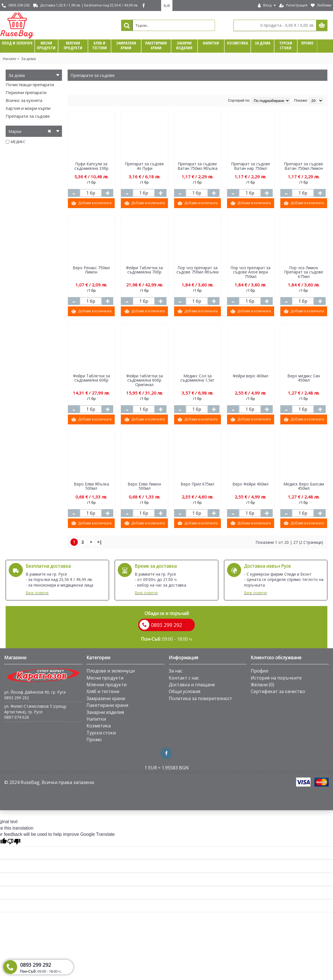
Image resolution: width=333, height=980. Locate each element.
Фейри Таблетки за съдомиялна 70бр (144, 270)
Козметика (99, 726)
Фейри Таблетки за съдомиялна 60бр (91, 378)
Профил (259, 671)
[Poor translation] (14, 842)
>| (99, 542)
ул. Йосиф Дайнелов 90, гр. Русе (35, 692)
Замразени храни (106, 698)
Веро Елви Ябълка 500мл (91, 486)
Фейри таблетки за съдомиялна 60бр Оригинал (145, 380)
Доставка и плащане (192, 685)
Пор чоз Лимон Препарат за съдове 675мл (304, 272)
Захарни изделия (105, 712)
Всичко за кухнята (24, 100)
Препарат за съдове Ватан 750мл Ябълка (197, 166)
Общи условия (185, 691)
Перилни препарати (26, 92)
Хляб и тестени (103, 691)
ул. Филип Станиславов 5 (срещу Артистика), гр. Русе (35, 709)
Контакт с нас (184, 678)
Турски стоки (101, 733)
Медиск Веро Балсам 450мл (304, 486)
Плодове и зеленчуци (111, 671)
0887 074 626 (17, 717)
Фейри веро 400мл (250, 376)
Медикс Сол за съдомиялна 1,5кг (197, 378)
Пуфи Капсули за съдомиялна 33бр (91, 166)
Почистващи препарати (30, 84)
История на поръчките (276, 678)
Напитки (96, 719)
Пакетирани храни (107, 705)
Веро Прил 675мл (197, 484)
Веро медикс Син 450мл (304, 378)
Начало (10, 59)
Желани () (262, 685)
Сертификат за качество (278, 691)
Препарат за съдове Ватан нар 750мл (251, 166)
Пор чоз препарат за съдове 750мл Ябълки (197, 270)
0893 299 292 (17, 698)
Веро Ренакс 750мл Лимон (91, 270)
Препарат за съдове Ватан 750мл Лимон (304, 166)
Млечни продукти (106, 685)
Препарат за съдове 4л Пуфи (144, 166)
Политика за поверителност (200, 698)
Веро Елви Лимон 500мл (144, 486)
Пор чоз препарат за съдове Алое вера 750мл (250, 272)
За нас (176, 671)
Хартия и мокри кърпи (28, 108)
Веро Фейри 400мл (250, 484)
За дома (28, 59)
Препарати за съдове (28, 116)
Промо (94, 740)
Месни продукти (105, 678)
